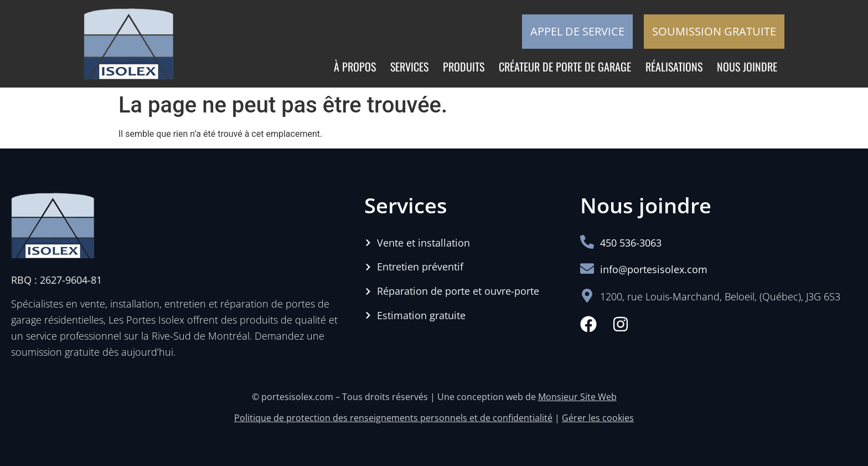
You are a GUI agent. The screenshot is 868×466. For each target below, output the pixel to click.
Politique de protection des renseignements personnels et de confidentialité (393, 418)
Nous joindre (747, 66)
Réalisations (674, 66)
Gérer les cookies (598, 418)
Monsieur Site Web (577, 397)
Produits (464, 66)
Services (409, 66)
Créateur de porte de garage (565, 66)
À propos (355, 66)
